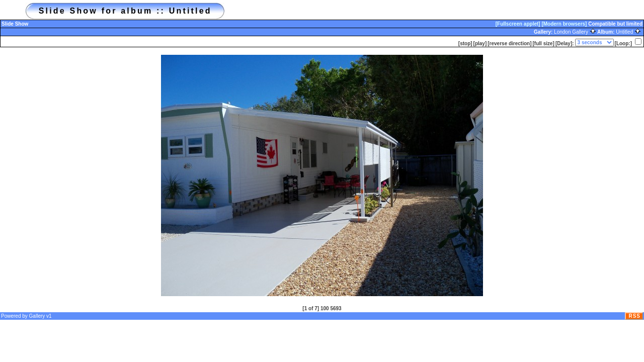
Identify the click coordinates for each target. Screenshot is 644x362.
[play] (480, 43)
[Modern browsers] (564, 24)
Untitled (628, 32)
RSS (634, 316)
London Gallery (575, 32)
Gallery (37, 316)
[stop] (465, 43)
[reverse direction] (509, 43)
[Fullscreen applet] (518, 24)
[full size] (544, 43)
